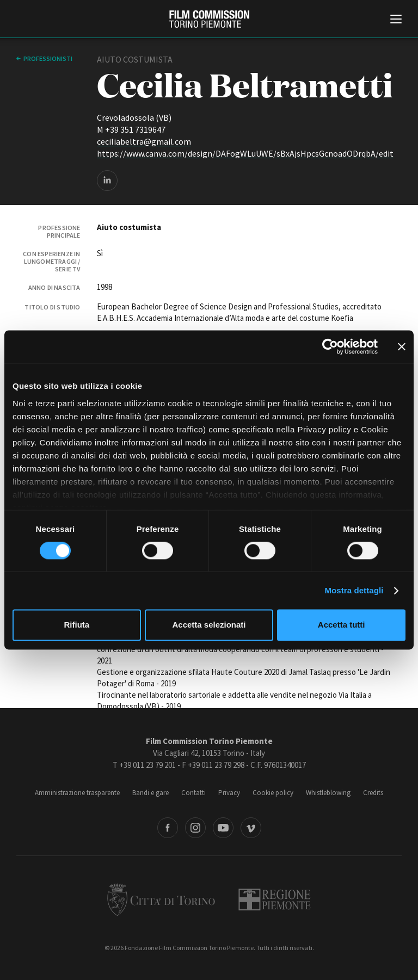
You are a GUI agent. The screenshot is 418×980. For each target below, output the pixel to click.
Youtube (223, 828)
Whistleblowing (328, 793)
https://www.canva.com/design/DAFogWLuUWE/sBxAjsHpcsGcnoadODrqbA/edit (245, 153)
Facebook (168, 828)
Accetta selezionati (209, 625)
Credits (373, 793)
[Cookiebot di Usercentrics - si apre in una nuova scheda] (330, 346)
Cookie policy (273, 793)
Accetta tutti (342, 625)
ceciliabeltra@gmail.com (144, 141)
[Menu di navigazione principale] (396, 20)
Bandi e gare (150, 793)
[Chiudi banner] (402, 346)
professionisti (48, 58)
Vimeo (251, 828)
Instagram (195, 828)
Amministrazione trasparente (77, 793)
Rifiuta (76, 625)
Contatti (193, 793)
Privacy (229, 793)
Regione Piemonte (275, 900)
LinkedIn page (107, 181)
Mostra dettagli (354, 590)
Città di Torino (161, 900)
